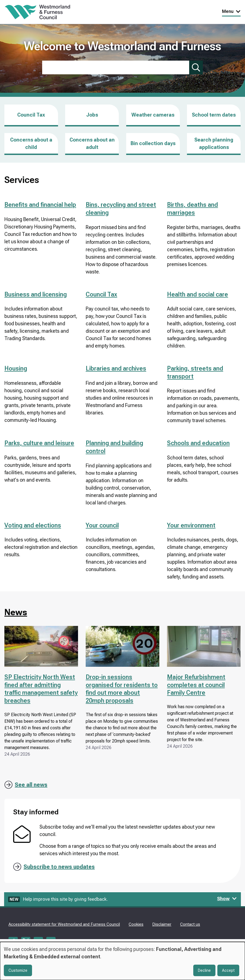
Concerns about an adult (92, 143)
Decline (204, 970)
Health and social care (198, 294)
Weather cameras (153, 115)
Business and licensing (36, 294)
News (16, 612)
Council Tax (31, 115)
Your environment (191, 525)
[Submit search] (196, 67)
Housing (16, 368)
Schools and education (198, 443)
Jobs (92, 119)
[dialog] (122, 961)
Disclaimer (162, 924)
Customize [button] (18, 970)
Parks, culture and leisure (39, 443)
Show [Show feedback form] (227, 899)
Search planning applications (214, 143)
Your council (102, 525)
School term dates (214, 115)
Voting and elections (33, 525)
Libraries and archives (116, 368)
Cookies (136, 924)
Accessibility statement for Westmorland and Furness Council (64, 924)
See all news (31, 785)
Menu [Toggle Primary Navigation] (231, 11)
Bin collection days (153, 143)
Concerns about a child (31, 143)
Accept (228, 970)
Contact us (190, 924)
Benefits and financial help (40, 205)
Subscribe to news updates (59, 867)
